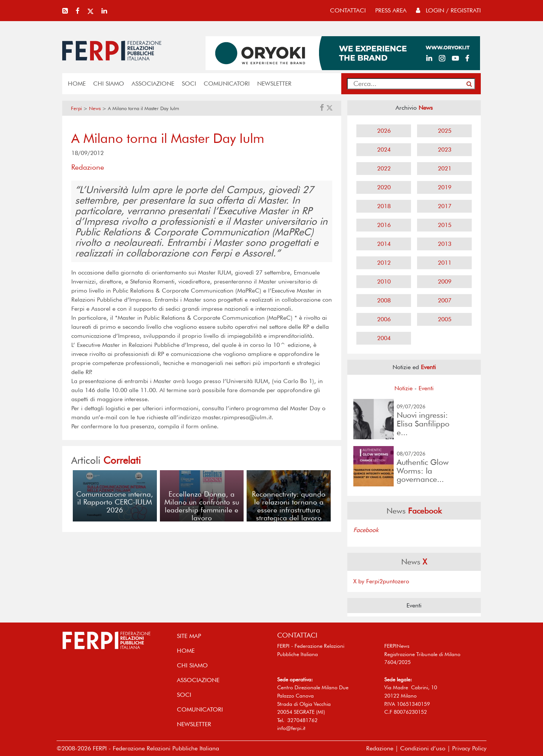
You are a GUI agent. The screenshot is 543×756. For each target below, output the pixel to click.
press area (391, 10)
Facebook (366, 530)
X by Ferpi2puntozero (381, 581)
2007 (445, 300)
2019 (445, 187)
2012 (384, 263)
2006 (384, 319)
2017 (445, 206)
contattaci (348, 10)
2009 (445, 281)
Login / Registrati (448, 10)
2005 (445, 319)
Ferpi (76, 108)
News (95, 108)
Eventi (426, 388)
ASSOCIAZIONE (153, 84)
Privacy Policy (469, 748)
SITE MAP (189, 636)
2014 (384, 244)
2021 (445, 168)
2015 (445, 225)
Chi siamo (109, 84)
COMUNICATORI (227, 84)
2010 (384, 281)
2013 (445, 244)
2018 (384, 206)
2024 (384, 150)
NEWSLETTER (274, 84)
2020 (384, 187)
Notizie (403, 388)
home (77, 84)
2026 (384, 131)
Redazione (380, 748)
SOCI (189, 84)
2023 (445, 150)
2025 (445, 131)
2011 (445, 263)
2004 (384, 338)
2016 (384, 225)
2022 (384, 168)
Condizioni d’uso (423, 748)
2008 (384, 300)
